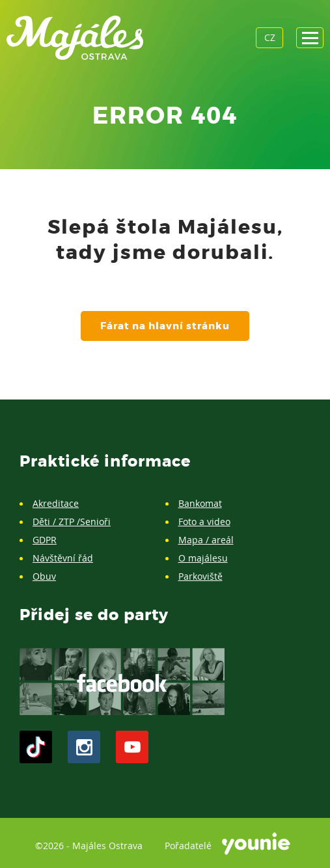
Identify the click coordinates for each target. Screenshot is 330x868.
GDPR (45, 540)
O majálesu (203, 558)
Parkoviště (200, 576)
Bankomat (200, 503)
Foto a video (204, 522)
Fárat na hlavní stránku (165, 326)
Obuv (44, 576)
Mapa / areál (206, 540)
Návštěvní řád (63, 558)
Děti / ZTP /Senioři (72, 522)
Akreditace (56, 503)
